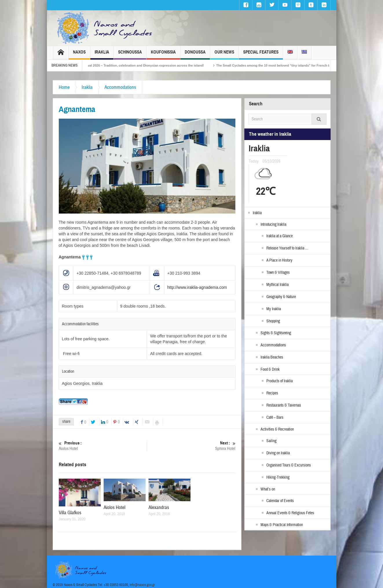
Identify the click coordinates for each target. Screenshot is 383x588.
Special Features (261, 55)
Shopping (273, 321)
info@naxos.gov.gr (142, 585)
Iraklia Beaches (272, 357)
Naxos (79, 55)
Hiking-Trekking (278, 477)
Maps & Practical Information (282, 525)
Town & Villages (278, 273)
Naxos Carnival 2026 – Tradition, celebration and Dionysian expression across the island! (145, 65)
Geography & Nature (281, 297)
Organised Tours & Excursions (289, 465)
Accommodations (120, 87)
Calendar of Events (280, 501)
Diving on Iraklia (278, 453)
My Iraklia (274, 309)
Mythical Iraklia (277, 285)
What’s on (268, 489)
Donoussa (195, 55)
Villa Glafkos (70, 513)
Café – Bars (275, 418)
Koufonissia (163, 55)
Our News (224, 55)
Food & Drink (270, 370)
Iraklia (102, 55)
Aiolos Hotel (103, 446)
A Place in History (279, 260)
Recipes (272, 393)
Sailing (271, 441)
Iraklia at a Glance (280, 236)
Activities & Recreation (277, 429)
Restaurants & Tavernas (284, 405)
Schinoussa (130, 55)
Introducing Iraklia (273, 225)
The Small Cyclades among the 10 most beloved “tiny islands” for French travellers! (288, 65)
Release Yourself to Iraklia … (287, 248)
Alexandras (159, 507)
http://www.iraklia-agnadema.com (197, 287)
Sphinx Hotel (191, 446)
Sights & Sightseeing (276, 333)
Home (64, 87)
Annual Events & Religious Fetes (290, 513)
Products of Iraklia (280, 381)
